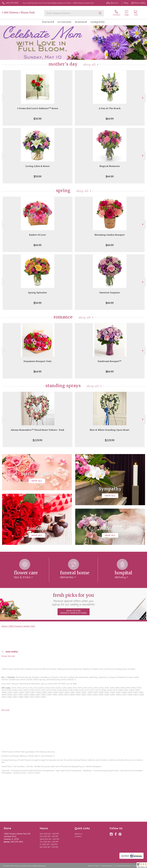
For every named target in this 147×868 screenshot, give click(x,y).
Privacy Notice (107, 866)
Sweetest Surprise (110, 293)
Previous (4, 98)
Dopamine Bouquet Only (38, 361)
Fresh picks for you (74, 599)
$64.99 (110, 119)
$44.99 (110, 176)
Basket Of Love (38, 235)
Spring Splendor (38, 293)
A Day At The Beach (110, 108)
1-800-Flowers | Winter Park (18, 13)
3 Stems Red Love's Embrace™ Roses (38, 108)
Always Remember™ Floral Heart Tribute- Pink (38, 430)
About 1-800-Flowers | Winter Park (18, 626)
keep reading (12, 651)
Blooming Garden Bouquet (110, 235)
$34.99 (37, 119)
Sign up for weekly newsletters (74, 612)
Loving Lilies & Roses (38, 166)
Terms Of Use (93, 866)
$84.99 (110, 372)
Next (143, 98)
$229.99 (37, 440)
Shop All (90, 65)
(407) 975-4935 (12, 3)
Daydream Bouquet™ (110, 361)
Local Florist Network (123, 866)
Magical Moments (110, 166)
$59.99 (38, 176)
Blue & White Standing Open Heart (110, 430)
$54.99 (37, 303)
